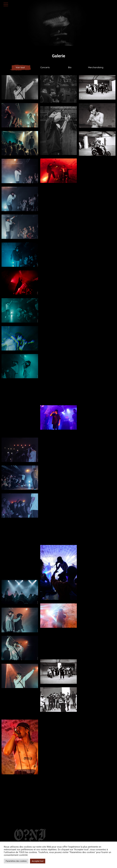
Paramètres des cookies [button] (16, 861)
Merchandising (96, 67)
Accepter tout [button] (38, 861)
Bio (70, 67)
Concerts (45, 67)
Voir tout (20, 67)
